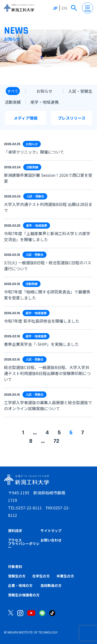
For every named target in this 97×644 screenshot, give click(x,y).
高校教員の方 (51, 585)
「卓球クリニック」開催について (34, 152)
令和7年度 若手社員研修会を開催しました (42, 321)
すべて (13, 91)
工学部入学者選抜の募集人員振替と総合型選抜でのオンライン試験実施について (48, 405)
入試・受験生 (80, 91)
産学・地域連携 (44, 102)
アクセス (15, 540)
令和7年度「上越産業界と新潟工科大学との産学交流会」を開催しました (47, 236)
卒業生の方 (65, 576)
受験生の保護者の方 (24, 595)
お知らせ (44, 91)
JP (55, 8)
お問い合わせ (51, 540)
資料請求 (15, 531)
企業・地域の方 (20, 585)
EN (64, 8)
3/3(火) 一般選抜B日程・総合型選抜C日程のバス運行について (48, 266)
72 (56, 441)
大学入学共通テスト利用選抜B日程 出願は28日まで (48, 207)
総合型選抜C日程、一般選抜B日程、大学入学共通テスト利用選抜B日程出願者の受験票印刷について (47, 373)
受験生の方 (17, 576)
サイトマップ (51, 531)
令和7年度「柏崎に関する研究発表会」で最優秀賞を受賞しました (47, 295)
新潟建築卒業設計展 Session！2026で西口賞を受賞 (48, 178)
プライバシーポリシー (24, 545)
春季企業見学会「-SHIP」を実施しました (41, 344)
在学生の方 (41, 576)
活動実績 (13, 102)
